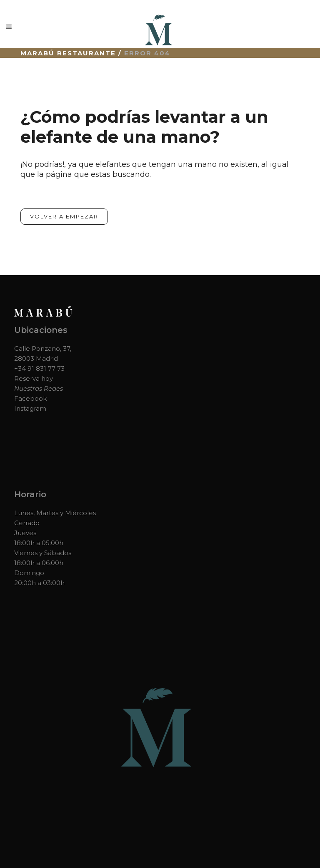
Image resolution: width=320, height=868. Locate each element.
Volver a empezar (64, 216)
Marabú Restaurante (68, 53)
